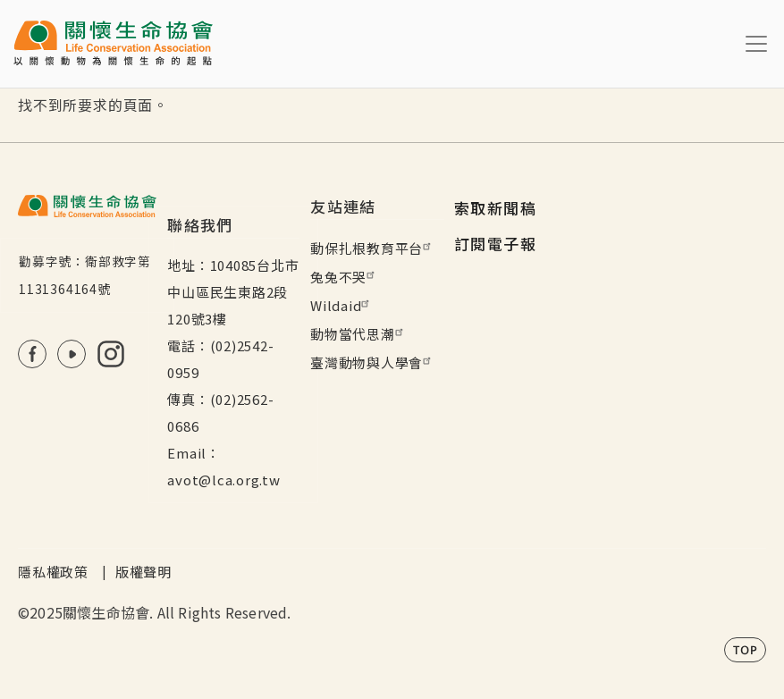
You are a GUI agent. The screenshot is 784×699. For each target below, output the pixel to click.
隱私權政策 (53, 572)
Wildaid (342, 305)
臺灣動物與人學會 (373, 362)
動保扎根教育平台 (373, 248)
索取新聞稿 (495, 208)
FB (32, 354)
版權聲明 (143, 572)
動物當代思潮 (359, 334)
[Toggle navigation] (756, 44)
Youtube (72, 354)
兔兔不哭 (345, 277)
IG (111, 354)
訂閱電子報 (495, 244)
